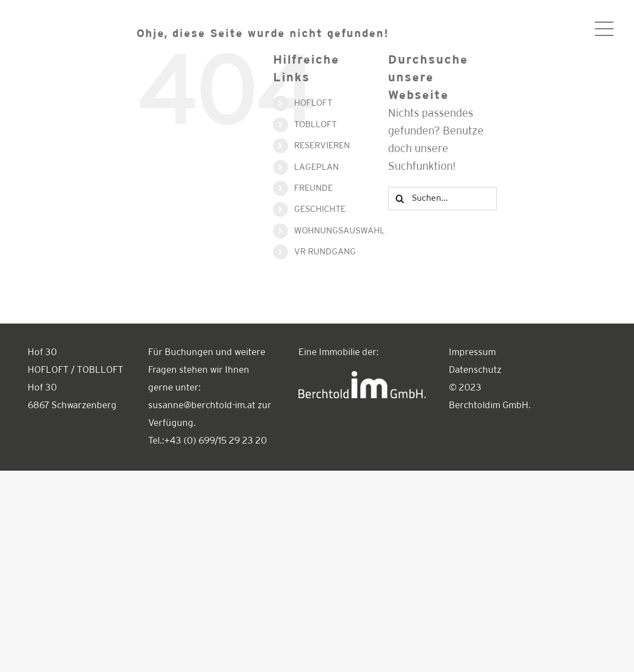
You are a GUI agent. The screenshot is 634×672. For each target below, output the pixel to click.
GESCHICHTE (320, 209)
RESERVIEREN (322, 146)
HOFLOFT (313, 103)
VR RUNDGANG (325, 252)
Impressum (472, 353)
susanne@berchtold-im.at (202, 406)
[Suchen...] (442, 199)
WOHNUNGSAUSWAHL (339, 231)
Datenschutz (475, 370)
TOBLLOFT (315, 125)
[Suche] (400, 199)
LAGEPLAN (316, 167)
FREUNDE (313, 188)
